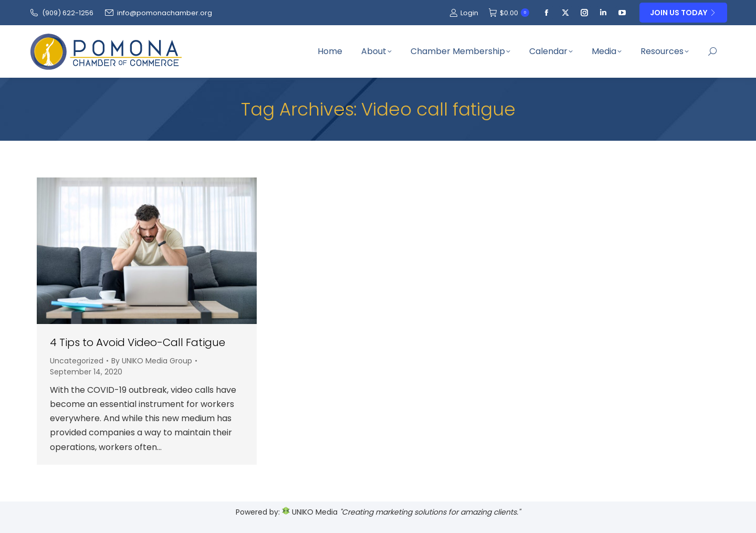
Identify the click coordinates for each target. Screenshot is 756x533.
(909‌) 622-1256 (61, 13)
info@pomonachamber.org (158, 13)
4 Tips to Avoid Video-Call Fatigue (138, 342)
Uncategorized (77, 361)
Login (464, 13)
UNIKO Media (310, 512)
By (152, 361)
